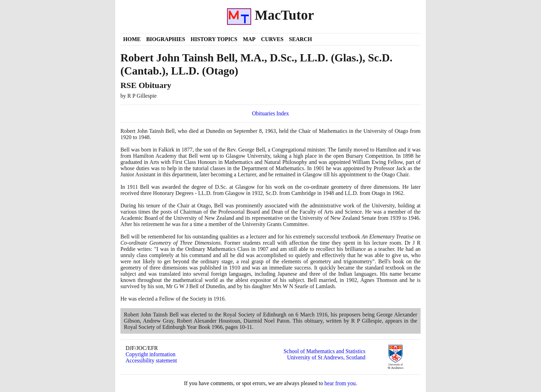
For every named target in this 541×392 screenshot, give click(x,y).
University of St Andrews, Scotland (326, 357)
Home (132, 39)
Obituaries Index (270, 113)
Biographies (166, 39)
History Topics (214, 39)
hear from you (340, 383)
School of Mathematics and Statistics (324, 351)
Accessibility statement (151, 360)
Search (301, 39)
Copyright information (150, 354)
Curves (272, 39)
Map (249, 39)
